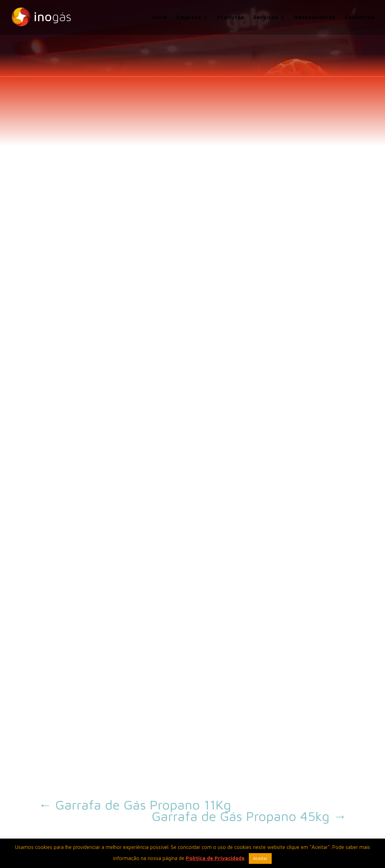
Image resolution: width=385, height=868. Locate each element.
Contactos (360, 17)
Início (159, 17)
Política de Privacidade (215, 858)
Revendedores (315, 17)
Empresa (189, 17)
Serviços (266, 17)
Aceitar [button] (260, 858)
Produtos (231, 17)
